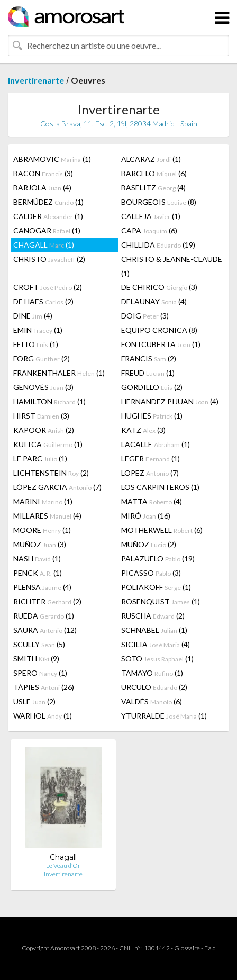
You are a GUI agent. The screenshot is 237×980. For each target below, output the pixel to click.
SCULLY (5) (39, 644)
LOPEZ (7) (150, 473)
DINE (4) (33, 316)
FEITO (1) (36, 344)
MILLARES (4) (47, 516)
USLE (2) (34, 701)
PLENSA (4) (42, 587)
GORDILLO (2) (152, 387)
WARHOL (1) (43, 716)
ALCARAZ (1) (151, 159)
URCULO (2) (154, 687)
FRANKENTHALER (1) (59, 373)
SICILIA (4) (156, 644)
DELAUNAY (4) (154, 301)
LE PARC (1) (40, 459)
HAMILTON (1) (49, 401)
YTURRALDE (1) (164, 716)
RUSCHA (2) (153, 616)
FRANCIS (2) (149, 359)
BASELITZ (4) (153, 188)
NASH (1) (37, 559)
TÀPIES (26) (44, 687)
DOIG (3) (145, 316)
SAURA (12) (45, 630)
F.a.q (210, 948)
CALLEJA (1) (151, 216)
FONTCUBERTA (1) (161, 344)
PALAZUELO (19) (158, 559)
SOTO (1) (157, 659)
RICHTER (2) (47, 601)
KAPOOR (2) (44, 430)
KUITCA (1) (48, 444)
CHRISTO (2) (49, 259)
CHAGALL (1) (44, 245)
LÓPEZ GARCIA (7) (57, 487)
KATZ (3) (143, 430)
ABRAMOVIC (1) (52, 159)
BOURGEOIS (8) (159, 202)
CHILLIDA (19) (158, 245)
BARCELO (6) (154, 173)
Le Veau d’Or (63, 865)
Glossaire (187, 948)
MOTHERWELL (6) (162, 530)
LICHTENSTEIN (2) (51, 473)
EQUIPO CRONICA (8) (159, 330)
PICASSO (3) (151, 573)
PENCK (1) (38, 573)
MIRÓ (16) (146, 516)
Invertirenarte (36, 80)
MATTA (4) (152, 501)
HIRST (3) (41, 416)
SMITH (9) (36, 659)
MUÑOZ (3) (40, 544)
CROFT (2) (48, 287)
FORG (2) (42, 359)
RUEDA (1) (44, 616)
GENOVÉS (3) (43, 387)
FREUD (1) (148, 373)
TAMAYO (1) (152, 673)
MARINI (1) (43, 501)
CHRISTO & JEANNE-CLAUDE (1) (172, 266)
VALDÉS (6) (152, 701)
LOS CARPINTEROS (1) (160, 487)
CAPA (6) (149, 230)
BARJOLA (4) (42, 188)
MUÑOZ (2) (149, 544)
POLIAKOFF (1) (156, 587)
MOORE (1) (42, 530)
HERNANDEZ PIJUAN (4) (170, 401)
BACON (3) (43, 173)
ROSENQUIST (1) (161, 601)
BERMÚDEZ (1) (48, 202)
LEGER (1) (151, 459)
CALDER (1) (48, 216)
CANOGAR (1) (47, 230)
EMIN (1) (38, 330)
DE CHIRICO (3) (159, 287)
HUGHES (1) (152, 416)
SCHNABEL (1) (154, 630)
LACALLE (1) (156, 444)
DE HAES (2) (43, 301)
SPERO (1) (40, 673)
